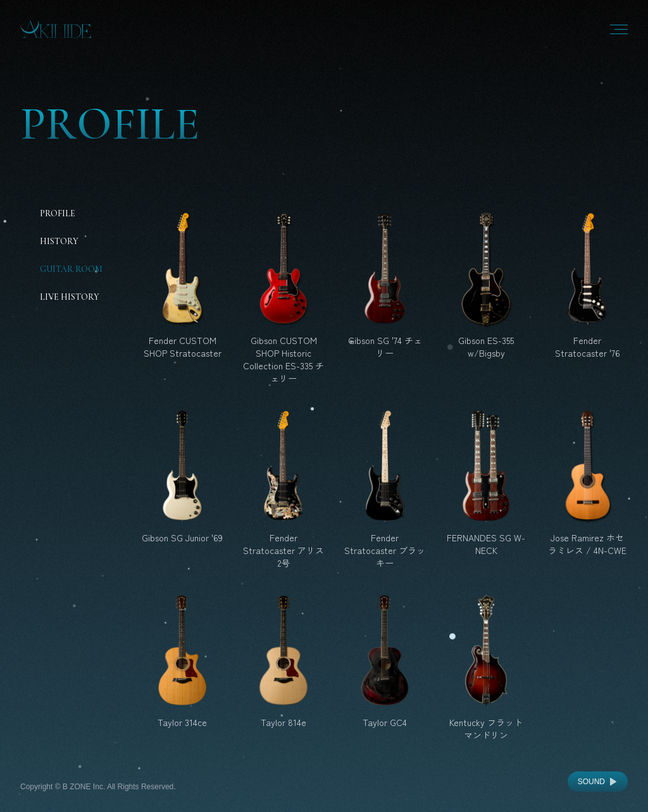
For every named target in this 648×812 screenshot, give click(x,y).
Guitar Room (71, 269)
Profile (58, 213)
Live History (70, 297)
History (59, 241)
